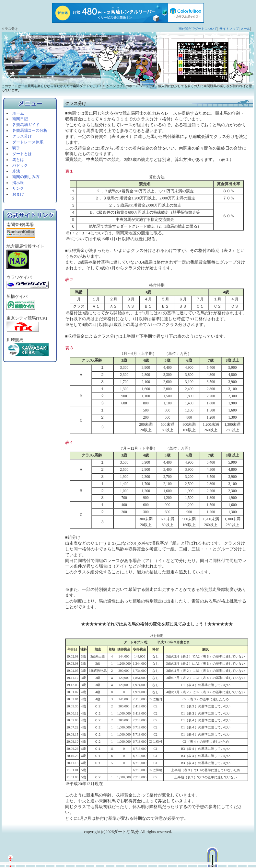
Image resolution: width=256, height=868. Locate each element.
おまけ (18, 194)
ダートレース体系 (28, 142)
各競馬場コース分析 (30, 130)
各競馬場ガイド (26, 125)
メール (245, 29)
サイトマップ (229, 29)
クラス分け (22, 136)
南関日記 (20, 119)
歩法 (16, 171)
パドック (20, 165)
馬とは (18, 160)
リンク (18, 188)
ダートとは (22, 154)
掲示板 (18, 183)
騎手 (16, 148)
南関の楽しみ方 (26, 177)
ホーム (18, 113)
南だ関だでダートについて (198, 29)
